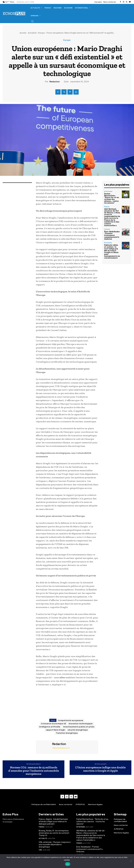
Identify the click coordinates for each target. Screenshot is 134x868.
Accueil (23, 33)
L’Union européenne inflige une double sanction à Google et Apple (100, 769)
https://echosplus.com (61, 748)
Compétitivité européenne (71, 720)
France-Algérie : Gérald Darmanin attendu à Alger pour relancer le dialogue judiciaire (53, 822)
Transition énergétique (67, 733)
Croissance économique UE (54, 724)
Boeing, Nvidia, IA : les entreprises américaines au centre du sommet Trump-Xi (54, 833)
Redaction (55, 82)
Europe (41, 33)
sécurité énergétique (78, 730)
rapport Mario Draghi (55, 730)
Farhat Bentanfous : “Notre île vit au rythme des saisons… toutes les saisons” (111, 198)
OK (68, 864)
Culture (107, 229)
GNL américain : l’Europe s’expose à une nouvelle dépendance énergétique (55, 844)
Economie (108, 243)
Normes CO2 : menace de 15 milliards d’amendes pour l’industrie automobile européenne (34, 771)
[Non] (131, 861)
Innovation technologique (81, 724)
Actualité (32, 33)
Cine (40, 850)
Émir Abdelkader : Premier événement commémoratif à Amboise (112, 235)
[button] (32, 21)
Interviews (108, 191)
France (107, 207)
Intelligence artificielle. (50, 727)
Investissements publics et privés (79, 727)
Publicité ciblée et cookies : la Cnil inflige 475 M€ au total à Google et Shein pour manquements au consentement (112, 251)
